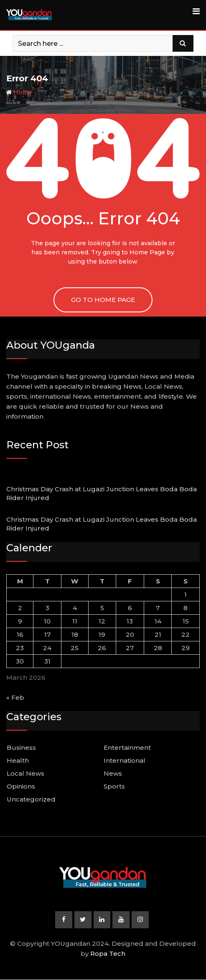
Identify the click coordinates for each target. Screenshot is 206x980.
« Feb (15, 697)
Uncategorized (31, 799)
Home (19, 92)
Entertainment (127, 748)
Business (21, 748)
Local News (25, 773)
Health (18, 760)
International (125, 760)
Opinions (21, 786)
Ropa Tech (108, 954)
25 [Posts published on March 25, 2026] (75, 648)
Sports (114, 786)
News (113, 773)
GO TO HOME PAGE (103, 300)
